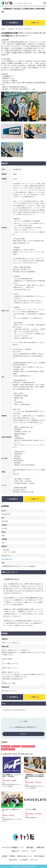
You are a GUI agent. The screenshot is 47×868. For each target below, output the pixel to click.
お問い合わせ (13, 861)
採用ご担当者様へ (40, 858)
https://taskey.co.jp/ (7, 559)
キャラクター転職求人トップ (13, 849)
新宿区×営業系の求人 (8, 749)
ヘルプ (33, 853)
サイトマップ (34, 861)
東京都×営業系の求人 (28, 746)
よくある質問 (23, 861)
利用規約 (12, 858)
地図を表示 (16, 474)
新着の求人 (41, 849)
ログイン (23, 734)
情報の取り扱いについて (25, 858)
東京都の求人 (6, 746)
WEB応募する (12, 23)
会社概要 (5, 858)
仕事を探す (30, 849)
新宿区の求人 (16, 746)
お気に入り (35, 23)
